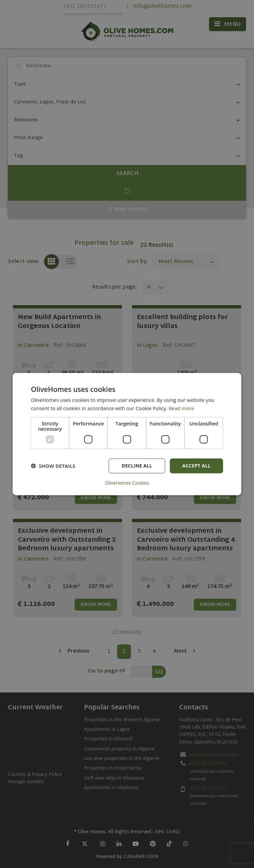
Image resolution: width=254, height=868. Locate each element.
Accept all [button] (196, 466)
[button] (53, 466)
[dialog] (127, 434)
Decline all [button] (137, 466)
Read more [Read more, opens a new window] (181, 408)
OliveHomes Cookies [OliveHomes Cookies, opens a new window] (127, 483)
